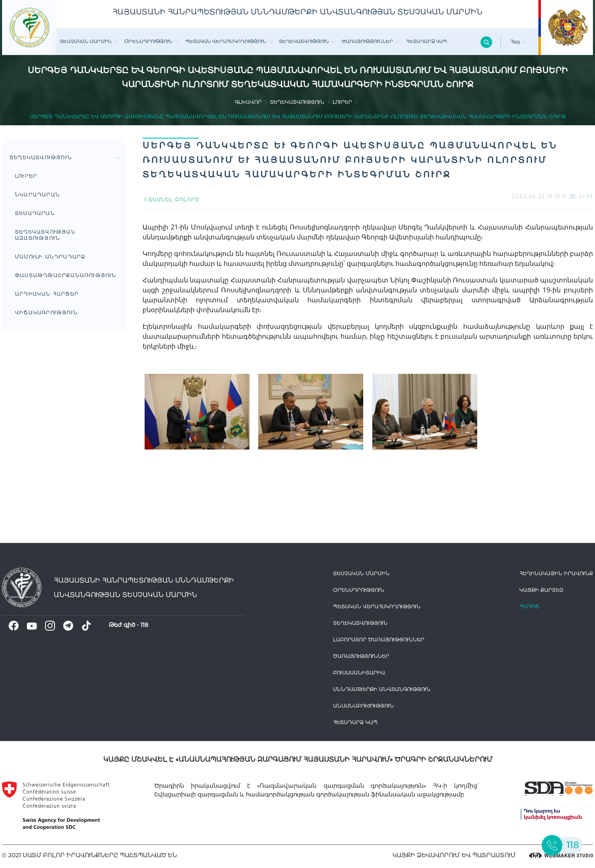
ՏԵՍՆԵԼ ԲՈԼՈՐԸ (171, 200)
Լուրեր (342, 102)
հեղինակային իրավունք (556, 573)
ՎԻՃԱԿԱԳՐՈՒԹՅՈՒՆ (46, 312)
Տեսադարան (35, 213)
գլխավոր (248, 102)
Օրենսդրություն (151, 41)
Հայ (518, 42)
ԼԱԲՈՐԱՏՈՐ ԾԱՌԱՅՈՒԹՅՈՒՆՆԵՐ (379, 640)
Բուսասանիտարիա (359, 673)
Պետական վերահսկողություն (229, 41)
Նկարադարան (37, 195)
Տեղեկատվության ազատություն (45, 235)
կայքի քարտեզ (541, 590)
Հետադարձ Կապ (427, 41)
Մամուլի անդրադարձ (50, 257)
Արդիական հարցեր (47, 294)
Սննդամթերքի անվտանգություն (382, 689)
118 (144, 625)
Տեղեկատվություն (307, 41)
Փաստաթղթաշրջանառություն (66, 275)
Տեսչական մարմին (89, 41)
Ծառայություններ (371, 41)
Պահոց (529, 606)
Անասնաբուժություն (363, 706)
